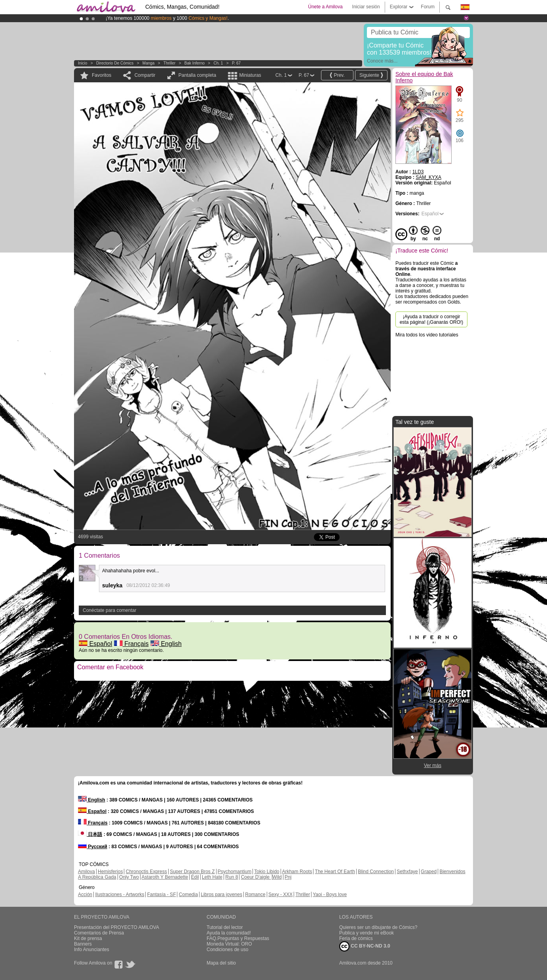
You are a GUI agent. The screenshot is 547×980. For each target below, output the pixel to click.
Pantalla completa (197, 75)
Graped (429, 872)
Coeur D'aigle (256, 877)
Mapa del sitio (221, 963)
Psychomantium (235, 872)
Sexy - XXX (280, 895)
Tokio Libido (267, 872)
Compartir (145, 75)
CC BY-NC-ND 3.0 (365, 946)
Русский (93, 847)
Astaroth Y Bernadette (165, 877)
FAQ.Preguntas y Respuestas (238, 938)
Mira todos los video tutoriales (427, 335)
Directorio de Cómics (115, 63)
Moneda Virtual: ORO (229, 944)
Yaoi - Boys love (330, 895)
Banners (83, 944)
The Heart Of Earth (335, 872)
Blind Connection (376, 872)
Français (131, 644)
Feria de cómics (356, 938)
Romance (255, 895)
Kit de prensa (88, 938)
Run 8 (232, 877)
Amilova (86, 872)
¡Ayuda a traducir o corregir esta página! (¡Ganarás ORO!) (432, 319)
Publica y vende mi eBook (367, 933)
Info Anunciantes (92, 950)
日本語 (90, 834)
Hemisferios (110, 872)
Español (95, 644)
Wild (277, 877)
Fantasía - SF (162, 895)
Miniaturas (250, 75)
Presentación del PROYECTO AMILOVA (117, 927)
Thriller (170, 63)
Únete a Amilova (325, 7)
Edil (195, 877)
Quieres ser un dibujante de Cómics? (378, 927)
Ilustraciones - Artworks (120, 895)
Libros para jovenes (221, 895)
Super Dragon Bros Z (192, 872)
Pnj (288, 877)
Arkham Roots (297, 872)
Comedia (188, 895)
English (166, 644)
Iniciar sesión (366, 7)
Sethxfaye (407, 872)
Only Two (129, 877)
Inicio (83, 63)
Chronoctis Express (146, 872)
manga (149, 63)
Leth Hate (212, 877)
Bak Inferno (195, 63)
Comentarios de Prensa (99, 933)
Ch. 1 (218, 63)
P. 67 (236, 63)
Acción (85, 895)
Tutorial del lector (225, 927)
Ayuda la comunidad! (229, 933)
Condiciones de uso (227, 950)
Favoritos (102, 75)
